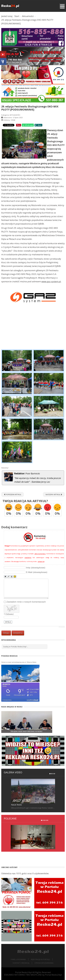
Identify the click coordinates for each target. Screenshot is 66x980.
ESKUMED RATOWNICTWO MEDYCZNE (23, 975)
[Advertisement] (33, 330)
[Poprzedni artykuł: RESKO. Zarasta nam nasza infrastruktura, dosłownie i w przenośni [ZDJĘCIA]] (13, 494)
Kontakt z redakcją (21, 963)
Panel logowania (18, 959)
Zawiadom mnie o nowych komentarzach (26, 602)
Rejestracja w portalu (40, 959)
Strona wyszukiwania (44, 963)
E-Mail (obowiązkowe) (37, 572)
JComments (62, 627)
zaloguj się (41, 561)
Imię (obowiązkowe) (36, 568)
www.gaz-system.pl (51, 281)
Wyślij (8, 622)
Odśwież (9, 614)
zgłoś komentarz (40, 554)
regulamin (28, 558)
